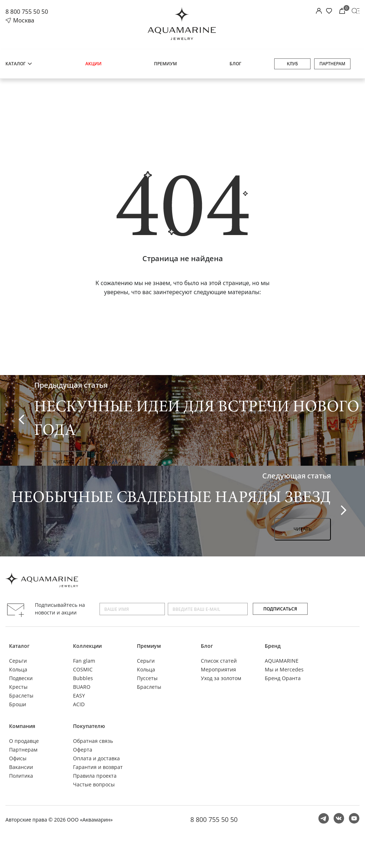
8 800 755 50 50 (27, 12)
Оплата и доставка (96, 758)
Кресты (18, 687)
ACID (79, 704)
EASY (79, 696)
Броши (18, 704)
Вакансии (21, 767)
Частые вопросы (94, 784)
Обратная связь (93, 741)
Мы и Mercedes (284, 669)
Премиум (165, 64)
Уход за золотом (221, 678)
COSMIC (83, 669)
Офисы (18, 758)
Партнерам (332, 64)
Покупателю (89, 726)
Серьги (18, 661)
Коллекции (87, 646)
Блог (235, 64)
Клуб (293, 64)
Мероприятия (218, 669)
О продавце (24, 741)
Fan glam (84, 661)
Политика (21, 776)
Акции (94, 64)
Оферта (83, 750)
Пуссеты (147, 678)
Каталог (19, 64)
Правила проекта (95, 776)
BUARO (82, 687)
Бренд (273, 646)
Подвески (21, 678)
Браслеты (21, 696)
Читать (62, 462)
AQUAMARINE (282, 661)
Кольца (18, 669)
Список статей (219, 661)
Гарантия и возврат (98, 767)
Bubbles (83, 678)
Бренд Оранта (283, 678)
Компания (22, 726)
